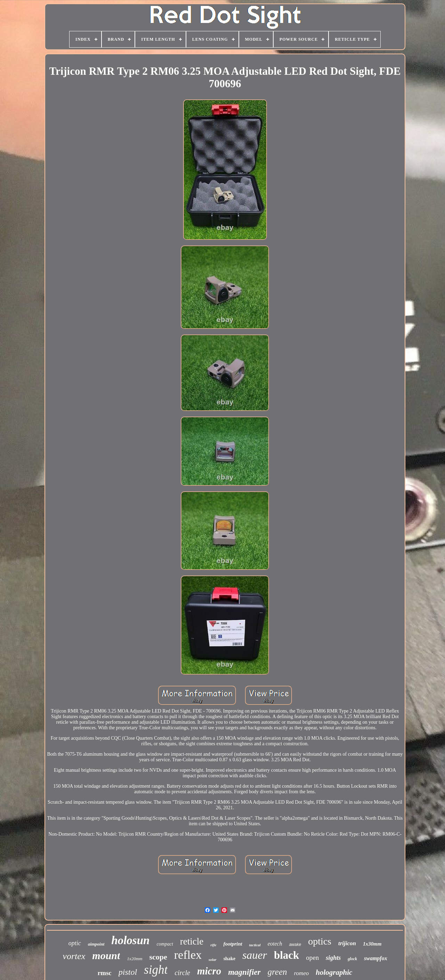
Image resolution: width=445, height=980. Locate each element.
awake (295, 945)
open (312, 958)
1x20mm (135, 959)
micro (209, 971)
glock (352, 959)
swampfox (376, 958)
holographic (334, 972)
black (286, 955)
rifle (213, 945)
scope (158, 957)
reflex (188, 955)
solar (213, 959)
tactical (255, 945)
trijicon (347, 943)
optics (320, 941)
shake (229, 959)
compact (165, 944)
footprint (233, 944)
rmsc (105, 973)
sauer (255, 955)
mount (106, 955)
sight (156, 970)
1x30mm (372, 944)
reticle (192, 941)
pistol (128, 972)
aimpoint (96, 944)
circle (182, 973)
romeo (302, 973)
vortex (74, 956)
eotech (275, 944)
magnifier (244, 972)
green (277, 972)
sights (333, 958)
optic (75, 943)
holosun (130, 940)
